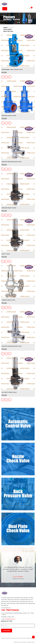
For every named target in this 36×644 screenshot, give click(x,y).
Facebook (16, 642)
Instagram (24, 642)
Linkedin (29, 642)
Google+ (33, 642)
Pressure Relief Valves (9, 208)
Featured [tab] (8, 29)
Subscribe (7, 631)
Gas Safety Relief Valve (9, 392)
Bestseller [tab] (8, 31)
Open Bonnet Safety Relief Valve (12, 69)
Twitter (20, 642)
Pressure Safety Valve (9, 116)
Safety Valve (6, 254)
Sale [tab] (5, 28)
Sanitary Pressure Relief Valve (12, 162)
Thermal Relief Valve (8, 300)
